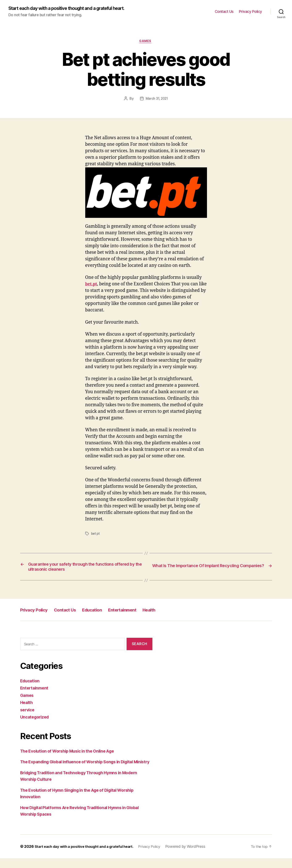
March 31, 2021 (157, 100)
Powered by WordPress (195, 856)
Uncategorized (36, 720)
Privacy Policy (250, 12)
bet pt (96, 535)
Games (146, 42)
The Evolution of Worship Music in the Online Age (72, 754)
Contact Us (224, 12)
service (28, 713)
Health (169, 613)
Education (104, 613)
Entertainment (138, 613)
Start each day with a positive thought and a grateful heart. (75, 8)
